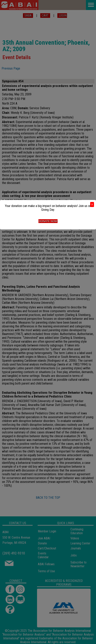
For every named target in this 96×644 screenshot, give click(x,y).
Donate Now (48, 221)
